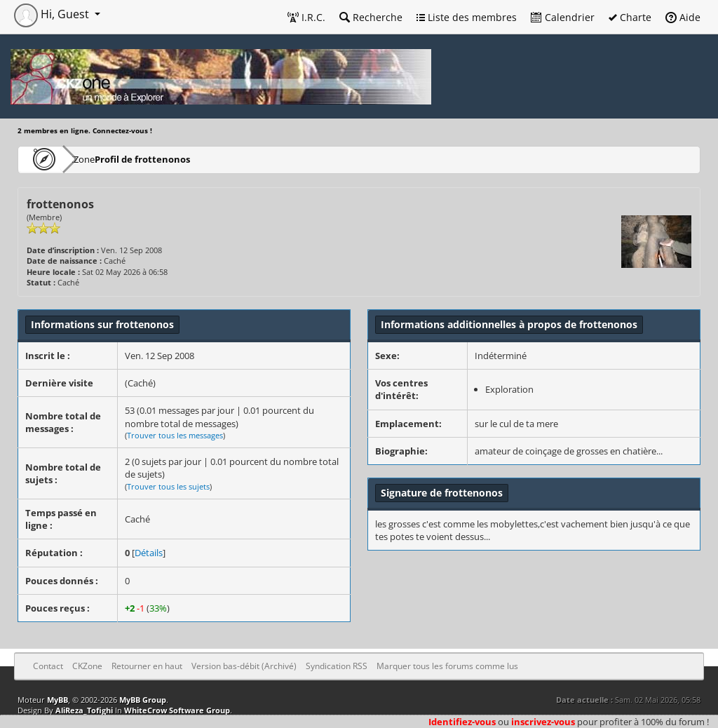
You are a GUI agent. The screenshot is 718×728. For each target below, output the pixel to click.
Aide (683, 17)
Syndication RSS (337, 666)
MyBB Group (143, 700)
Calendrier (563, 17)
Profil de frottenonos (182, 159)
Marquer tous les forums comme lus (447, 666)
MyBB (57, 700)
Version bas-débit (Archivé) (244, 666)
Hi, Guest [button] (53, 14)
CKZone (99, 159)
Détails (149, 553)
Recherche (371, 17)
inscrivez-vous (543, 722)
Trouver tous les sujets (168, 486)
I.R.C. (306, 17)
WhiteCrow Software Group (177, 710)
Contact (48, 666)
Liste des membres (467, 17)
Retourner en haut (147, 666)
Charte (630, 17)
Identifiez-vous (462, 722)
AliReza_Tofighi (84, 710)
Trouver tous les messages (175, 435)
